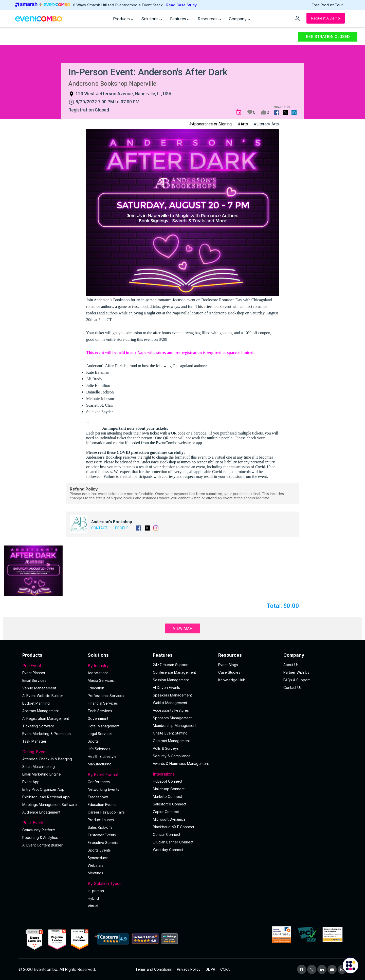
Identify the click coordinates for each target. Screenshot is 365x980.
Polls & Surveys (166, 748)
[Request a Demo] (326, 18)
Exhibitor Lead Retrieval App (46, 797)
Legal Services (100, 734)
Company (240, 19)
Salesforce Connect (170, 804)
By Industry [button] (117, 666)
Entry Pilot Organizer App (43, 789)
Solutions (152, 19)
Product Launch (101, 820)
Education (96, 688)
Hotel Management (104, 726)
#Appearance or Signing (210, 124)
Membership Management (175, 725)
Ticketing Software (38, 726)
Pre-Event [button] (52, 666)
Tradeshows (98, 797)
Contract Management (171, 741)
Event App (31, 782)
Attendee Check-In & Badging (47, 759)
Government (98, 718)
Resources (209, 19)
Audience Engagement (41, 812)
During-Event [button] (52, 752)
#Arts (243, 124)
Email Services (34, 680)
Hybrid (93, 898)
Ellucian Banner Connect (173, 842)
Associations (98, 673)
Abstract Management (41, 711)
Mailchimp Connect (169, 789)
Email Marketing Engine (42, 774)
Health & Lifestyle (102, 756)
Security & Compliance (172, 756)
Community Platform (39, 830)
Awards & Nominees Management (181, 764)
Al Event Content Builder (42, 845)
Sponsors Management (172, 718)
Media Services (101, 680)
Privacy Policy (189, 969)
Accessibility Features (171, 710)
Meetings (95, 873)
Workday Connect (168, 850)
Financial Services (103, 703)
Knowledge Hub (232, 680)
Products (123, 19)
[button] (33, 571)
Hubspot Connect (168, 781)
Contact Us (293, 687)
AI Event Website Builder (43, 696)
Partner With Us (296, 672)
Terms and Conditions (154, 969)
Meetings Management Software (50, 805)
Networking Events (103, 789)
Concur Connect (167, 834)
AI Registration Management (46, 718)
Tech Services (100, 711)
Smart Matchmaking (39, 767)
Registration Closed (328, 37)
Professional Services (106, 696)
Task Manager (34, 741)
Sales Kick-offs (100, 827)
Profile (122, 528)
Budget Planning (36, 703)
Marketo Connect (167, 796)
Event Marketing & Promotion (47, 734)
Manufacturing (100, 764)
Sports (93, 741)
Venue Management (39, 688)
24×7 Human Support (171, 665)
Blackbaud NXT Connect (174, 827)
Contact (99, 528)
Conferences (99, 782)
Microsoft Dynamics (169, 819)
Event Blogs (228, 665)
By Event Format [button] (117, 775)
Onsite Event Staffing (170, 733)
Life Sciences (99, 749)
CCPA (225, 969)
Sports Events (99, 850)
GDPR (210, 969)
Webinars (96, 865)
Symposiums (98, 858)
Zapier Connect (166, 812)
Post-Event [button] (52, 823)
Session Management (171, 680)
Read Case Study (181, 5)
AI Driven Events (166, 687)
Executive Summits (103, 843)
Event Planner (34, 673)
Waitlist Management (170, 703)
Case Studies (229, 672)
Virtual (93, 906)
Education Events (102, 805)
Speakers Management (172, 695)
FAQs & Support (297, 680)
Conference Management (174, 672)
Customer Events (102, 835)
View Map (183, 628)
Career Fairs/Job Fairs (106, 812)
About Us (291, 665)
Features (180, 19)
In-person (96, 891)
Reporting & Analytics (40, 837)
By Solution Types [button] (117, 883)
